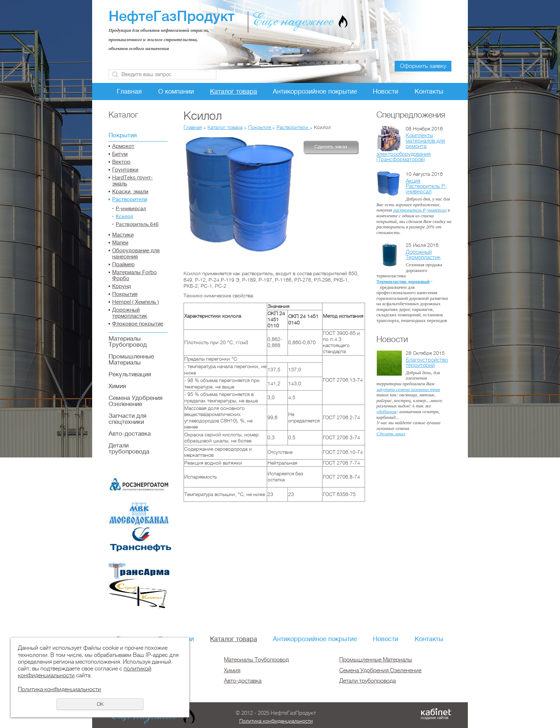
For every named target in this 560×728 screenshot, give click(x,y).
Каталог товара (234, 91)
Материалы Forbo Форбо (134, 276)
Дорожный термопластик (130, 313)
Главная (129, 91)
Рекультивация (130, 374)
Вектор (121, 162)
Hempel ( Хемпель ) (136, 302)
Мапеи (120, 243)
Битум (120, 154)
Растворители (130, 200)
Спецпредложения (411, 115)
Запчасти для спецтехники (127, 419)
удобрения (386, 412)
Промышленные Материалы (131, 360)
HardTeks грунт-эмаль (132, 181)
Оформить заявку (423, 66)
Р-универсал (131, 208)
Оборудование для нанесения (136, 254)
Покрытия (123, 135)
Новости (386, 91)
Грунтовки (125, 170)
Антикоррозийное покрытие (315, 91)
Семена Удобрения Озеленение (136, 401)
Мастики (123, 235)
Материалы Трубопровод (128, 342)
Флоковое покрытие (138, 324)
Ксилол (124, 216)
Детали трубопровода (129, 449)
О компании (176, 91)
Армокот (123, 146)
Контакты (429, 91)
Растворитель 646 (137, 224)
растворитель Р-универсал (420, 210)
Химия (117, 386)
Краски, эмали (130, 192)
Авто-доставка (130, 434)
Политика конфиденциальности (276, 721)
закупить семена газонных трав (408, 389)
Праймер (123, 265)
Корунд (122, 286)
